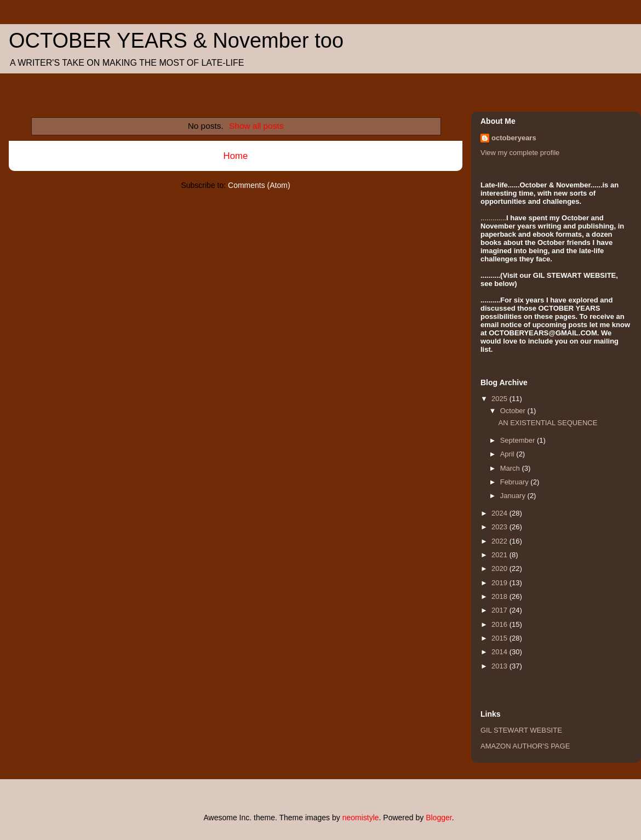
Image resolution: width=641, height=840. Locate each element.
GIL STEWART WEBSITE (521, 730)
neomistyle (361, 818)
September (519, 440)
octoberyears (514, 138)
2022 (500, 541)
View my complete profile (520, 153)
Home (236, 156)
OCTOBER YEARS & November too (176, 41)
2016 (500, 624)
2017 (500, 610)
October (514, 411)
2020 (500, 568)
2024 (500, 513)
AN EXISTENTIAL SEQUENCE (548, 423)
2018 (500, 596)
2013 (500, 666)
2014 (500, 652)
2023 (500, 527)
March (511, 468)
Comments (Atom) (259, 185)
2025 (500, 399)
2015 (500, 638)
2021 (500, 555)
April (508, 454)
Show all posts (256, 126)
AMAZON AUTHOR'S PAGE (525, 746)
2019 (500, 583)
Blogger (439, 818)
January (514, 496)
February (516, 482)
